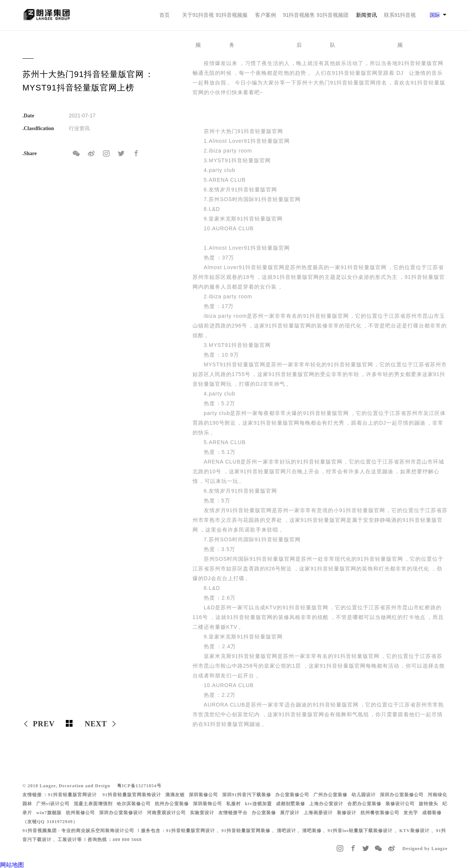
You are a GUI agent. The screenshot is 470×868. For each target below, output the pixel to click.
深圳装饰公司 (208, 804)
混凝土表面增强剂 (93, 804)
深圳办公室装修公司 (402, 795)
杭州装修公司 (80, 813)
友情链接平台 (233, 813)
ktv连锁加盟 (258, 804)
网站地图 (12, 865)
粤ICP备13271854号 (139, 786)
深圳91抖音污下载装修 (247, 795)
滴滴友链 (175, 795)
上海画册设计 (318, 813)
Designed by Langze (425, 849)
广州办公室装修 (330, 795)
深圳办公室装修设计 (121, 813)
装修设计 (347, 813)
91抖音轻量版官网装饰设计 (132, 795)
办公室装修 (264, 813)
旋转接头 (428, 804)
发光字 (411, 813)
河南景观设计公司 (166, 813)
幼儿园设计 (364, 795)
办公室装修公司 (292, 795)
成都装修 (432, 813)
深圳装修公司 (203, 795)
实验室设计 (202, 813)
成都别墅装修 (291, 804)
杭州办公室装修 (172, 804)
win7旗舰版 (49, 813)
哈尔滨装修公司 (134, 804)
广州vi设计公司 (53, 804)
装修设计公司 (400, 804)
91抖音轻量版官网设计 (72, 795)
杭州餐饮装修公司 (380, 813)
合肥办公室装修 (364, 804)
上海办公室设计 (326, 804)
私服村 (234, 804)
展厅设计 (290, 813)
